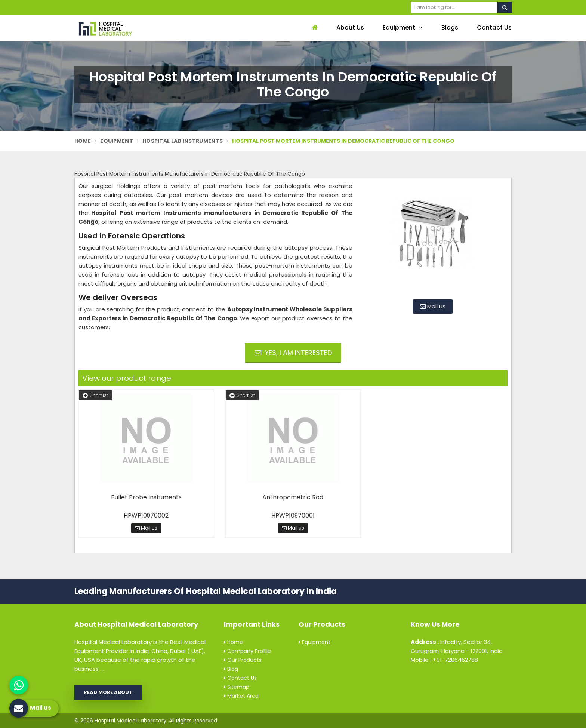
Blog (231, 669)
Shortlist (95, 395)
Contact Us (494, 27)
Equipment (403, 27)
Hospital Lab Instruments (183, 141)
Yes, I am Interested (293, 353)
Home (83, 141)
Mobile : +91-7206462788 (444, 660)
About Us (350, 27)
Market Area (241, 696)
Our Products (243, 660)
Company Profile (247, 651)
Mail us (433, 306)
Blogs (450, 27)
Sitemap (237, 687)
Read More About (108, 692)
